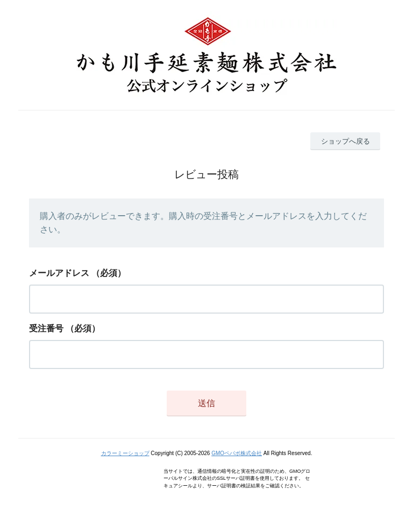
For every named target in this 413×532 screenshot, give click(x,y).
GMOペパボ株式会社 (237, 453)
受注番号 (46, 328)
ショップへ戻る (346, 141)
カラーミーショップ (125, 453)
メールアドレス (59, 273)
